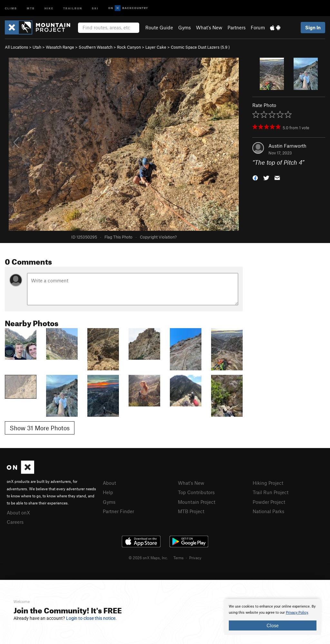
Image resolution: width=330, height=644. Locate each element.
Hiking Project (268, 483)
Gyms (184, 27)
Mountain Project (197, 502)
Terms (179, 558)
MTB (31, 8)
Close (273, 625)
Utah (37, 47)
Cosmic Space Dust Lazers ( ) (200, 47)
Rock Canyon (129, 47)
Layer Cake (156, 47)
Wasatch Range (60, 47)
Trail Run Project (271, 492)
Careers (15, 522)
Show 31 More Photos (40, 428)
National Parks (268, 511)
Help (108, 492)
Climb (11, 8)
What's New (209, 27)
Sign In (313, 27)
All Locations (16, 47)
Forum (258, 27)
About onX (18, 512)
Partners (237, 27)
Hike (49, 8)
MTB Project (191, 511)
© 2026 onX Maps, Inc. (148, 558)
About (109, 483)
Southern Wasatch (96, 47)
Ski (95, 8)
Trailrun (73, 8)
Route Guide (159, 27)
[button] (255, 177)
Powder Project (269, 502)
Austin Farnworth (287, 146)
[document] (273, 617)
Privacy (195, 558)
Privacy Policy (297, 613)
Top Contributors (196, 492)
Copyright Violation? (158, 237)
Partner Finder (118, 511)
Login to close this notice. (91, 618)
